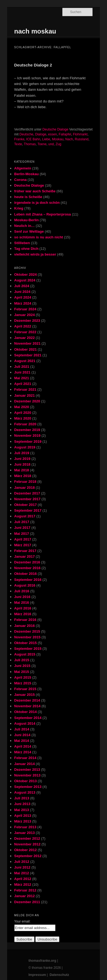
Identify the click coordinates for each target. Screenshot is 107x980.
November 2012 (27, 844)
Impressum (37, 975)
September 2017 (28, 510)
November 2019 (27, 436)
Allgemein (23, 168)
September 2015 (28, 649)
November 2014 (27, 706)
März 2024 (23, 303)
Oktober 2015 (25, 643)
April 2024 (23, 297)
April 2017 (23, 539)
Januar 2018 (24, 488)
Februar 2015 (25, 689)
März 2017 (23, 545)
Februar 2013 (25, 827)
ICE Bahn (33, 139)
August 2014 (25, 723)
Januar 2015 (24, 695)
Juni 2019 (22, 459)
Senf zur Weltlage (29, 231)
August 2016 (25, 585)
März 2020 (23, 418)
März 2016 (23, 614)
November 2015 (27, 637)
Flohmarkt (80, 134)
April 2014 (23, 746)
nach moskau (35, 31)
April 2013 (23, 816)
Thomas (30, 144)
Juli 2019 (22, 453)
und (51, 144)
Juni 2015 (22, 666)
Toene (42, 144)
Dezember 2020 (27, 401)
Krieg (19, 208)
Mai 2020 (22, 407)
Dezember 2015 (27, 631)
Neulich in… (24, 226)
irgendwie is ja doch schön (37, 203)
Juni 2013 (22, 804)
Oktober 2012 (25, 850)
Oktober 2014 (25, 712)
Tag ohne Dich (26, 249)
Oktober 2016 (25, 574)
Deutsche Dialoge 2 (33, 65)
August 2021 (25, 361)
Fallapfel (65, 134)
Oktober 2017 (25, 505)
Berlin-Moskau (27, 174)
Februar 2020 (25, 424)
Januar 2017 (24, 556)
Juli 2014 (22, 729)
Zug (58, 144)
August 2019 (25, 447)
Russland (82, 139)
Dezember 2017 (27, 493)
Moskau (58, 139)
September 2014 (28, 718)
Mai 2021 (22, 378)
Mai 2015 (22, 672)
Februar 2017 (25, 551)
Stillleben (22, 243)
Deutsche (26, 134)
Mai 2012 (22, 873)
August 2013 (25, 792)
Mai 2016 (22, 603)
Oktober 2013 (25, 781)
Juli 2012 (22, 862)
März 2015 (23, 683)
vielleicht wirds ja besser (35, 254)
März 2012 (23, 885)
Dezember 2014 (27, 700)
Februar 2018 (25, 482)
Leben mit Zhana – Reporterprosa (43, 214)
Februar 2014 (25, 758)
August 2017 (25, 516)
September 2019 (28, 442)
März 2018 (23, 476)
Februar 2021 (25, 389)
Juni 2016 (22, 597)
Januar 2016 (24, 626)
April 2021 (23, 384)
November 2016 (27, 568)
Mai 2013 (22, 810)
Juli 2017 (22, 522)
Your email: (22, 921)
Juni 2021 (22, 372)
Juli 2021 (22, 367)
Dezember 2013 (27, 770)
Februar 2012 (25, 890)
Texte (18, 144)
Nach (69, 139)
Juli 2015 (22, 660)
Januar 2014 (24, 764)
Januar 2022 (24, 338)
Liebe (46, 139)
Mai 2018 (22, 470)
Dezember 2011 (27, 902)
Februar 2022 (25, 332)
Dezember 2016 (27, 562)
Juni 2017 (22, 528)
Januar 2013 (24, 833)
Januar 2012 (24, 896)
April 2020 (23, 413)
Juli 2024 (22, 286)
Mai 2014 (22, 741)
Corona (21, 180)
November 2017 (27, 499)
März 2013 (23, 821)
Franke (19, 139)
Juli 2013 (22, 798)
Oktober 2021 (25, 349)
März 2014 (23, 752)
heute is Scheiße (28, 197)
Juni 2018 (22, 464)
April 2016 (23, 608)
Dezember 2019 (27, 430)
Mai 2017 (22, 534)
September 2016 (28, 580)
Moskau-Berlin (27, 220)
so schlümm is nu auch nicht (39, 237)
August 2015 (25, 654)
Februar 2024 (25, 309)
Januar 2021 (24, 395)
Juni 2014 (22, 735)
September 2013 (28, 787)
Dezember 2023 (27, 321)
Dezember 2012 (27, 838)
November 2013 (27, 775)
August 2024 (25, 280)
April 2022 (23, 326)
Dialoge (41, 134)
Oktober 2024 (25, 274)
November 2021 (27, 343)
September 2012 (28, 856)
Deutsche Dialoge (55, 129)
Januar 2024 (24, 315)
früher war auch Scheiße (35, 191)
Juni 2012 (22, 867)
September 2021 (28, 355)
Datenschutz (59, 975)
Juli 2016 (22, 591)
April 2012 (23, 879)
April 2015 (23, 677)
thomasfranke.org (42, 961)
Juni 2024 (22, 292)
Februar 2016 (25, 620)
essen (53, 134)
